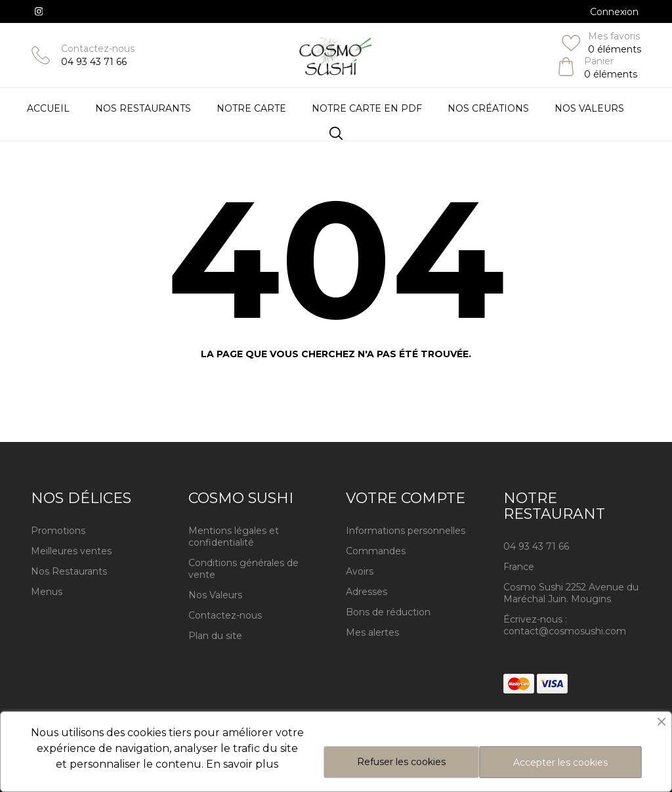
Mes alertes (372, 632)
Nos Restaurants (69, 571)
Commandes (376, 551)
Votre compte (406, 498)
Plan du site (215, 636)
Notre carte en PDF (367, 108)
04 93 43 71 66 (94, 62)
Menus (47, 592)
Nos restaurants (143, 108)
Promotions (58, 531)
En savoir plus (242, 764)
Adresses (367, 592)
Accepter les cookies (560, 762)
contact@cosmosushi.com (565, 631)
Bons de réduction (388, 612)
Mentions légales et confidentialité (234, 537)
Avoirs (360, 571)
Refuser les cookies (401, 762)
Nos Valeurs (589, 108)
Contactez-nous (98, 49)
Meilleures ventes (71, 551)
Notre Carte (251, 108)
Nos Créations (488, 108)
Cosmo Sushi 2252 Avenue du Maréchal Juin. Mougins (571, 593)
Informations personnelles (406, 531)
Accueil (48, 108)
